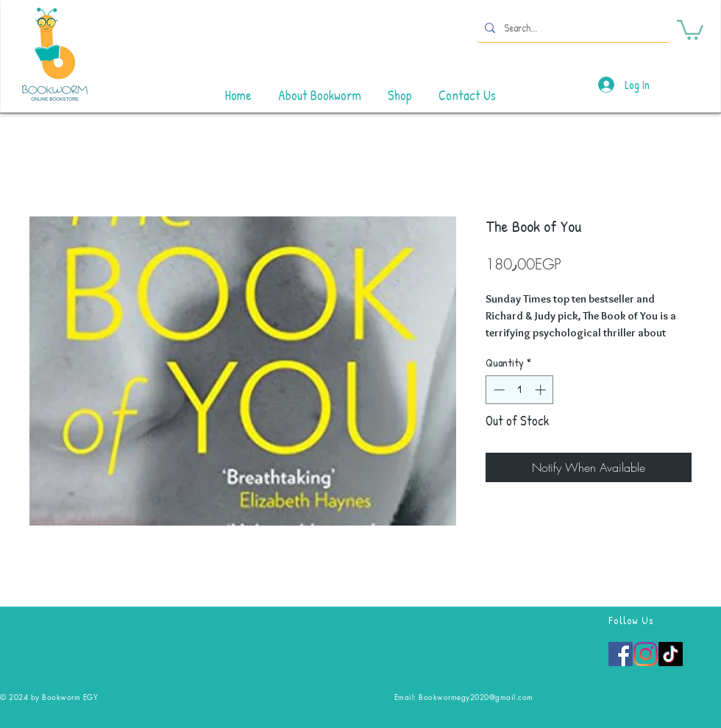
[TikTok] (671, 654)
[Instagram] (646, 654)
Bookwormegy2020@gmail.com (476, 697)
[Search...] (572, 28)
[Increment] (542, 390)
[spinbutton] (520, 390)
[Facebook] (621, 654)
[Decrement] (498, 390)
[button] (690, 29)
